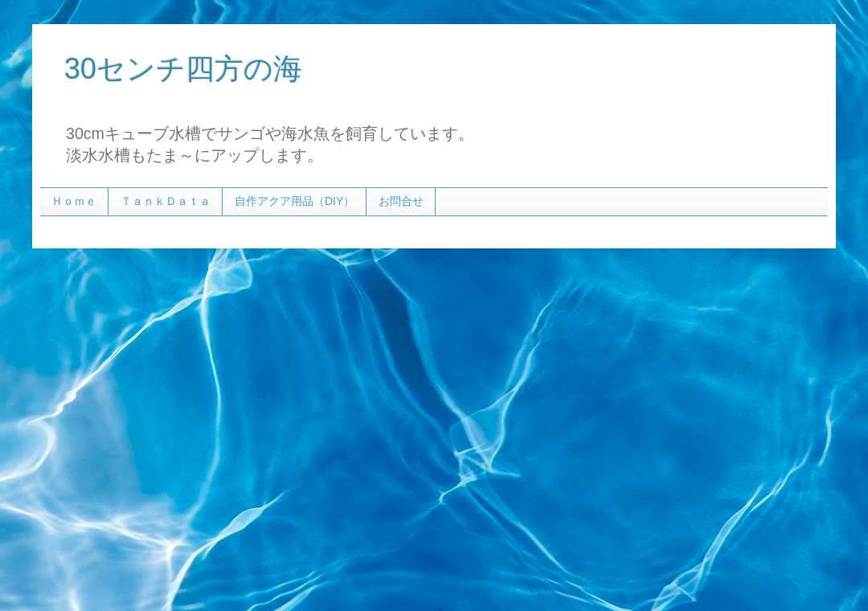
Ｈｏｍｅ (74, 201)
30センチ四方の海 (183, 69)
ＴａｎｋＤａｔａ (166, 201)
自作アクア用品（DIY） (295, 201)
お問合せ (401, 201)
